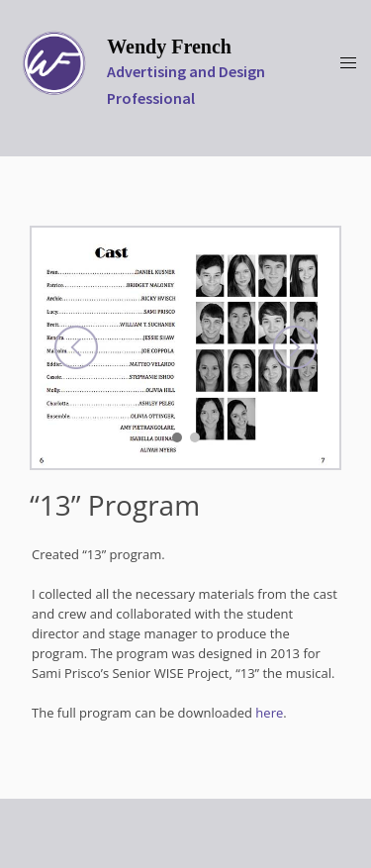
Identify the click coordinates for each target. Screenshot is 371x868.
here (269, 713)
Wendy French (169, 47)
